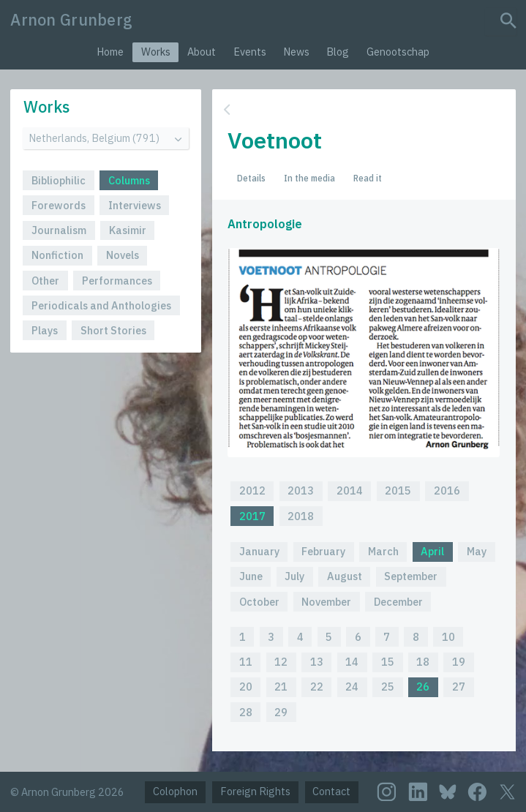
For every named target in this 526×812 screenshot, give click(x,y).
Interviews (135, 205)
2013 (301, 490)
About (202, 52)
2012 (252, 490)
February (323, 551)
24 (352, 687)
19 (459, 662)
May (477, 551)
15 (388, 662)
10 (448, 637)
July (294, 576)
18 (423, 662)
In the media (309, 178)
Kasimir (128, 230)
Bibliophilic (59, 180)
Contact (331, 791)
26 (423, 687)
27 (459, 687)
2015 (398, 490)
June (251, 576)
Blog (338, 52)
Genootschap (398, 52)
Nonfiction (57, 255)
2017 (252, 516)
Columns (129, 180)
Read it (368, 178)
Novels (123, 255)
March (383, 551)
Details (251, 178)
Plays (45, 330)
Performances (117, 281)
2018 (301, 516)
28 (246, 712)
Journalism (59, 230)
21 (281, 687)
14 (352, 662)
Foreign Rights (255, 791)
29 (281, 712)
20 (246, 687)
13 (317, 662)
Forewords (59, 205)
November (326, 602)
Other (45, 281)
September (411, 576)
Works (156, 52)
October (259, 602)
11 (246, 662)
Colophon (175, 791)
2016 (447, 490)
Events (250, 52)
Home (110, 52)
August (345, 576)
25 (388, 687)
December (398, 602)
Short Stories (113, 330)
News (296, 52)
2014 (350, 490)
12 (281, 662)
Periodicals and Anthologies (101, 305)
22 (317, 687)
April (432, 551)
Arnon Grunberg (71, 20)
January (259, 551)
